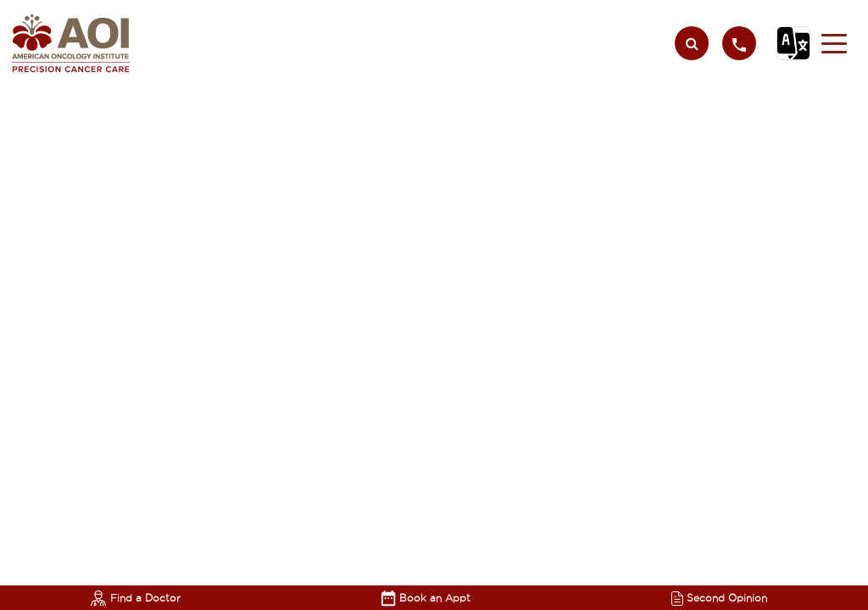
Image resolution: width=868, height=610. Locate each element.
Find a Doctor (136, 598)
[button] (834, 43)
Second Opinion (719, 598)
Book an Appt (426, 598)
